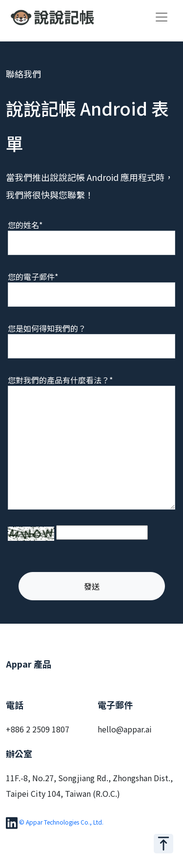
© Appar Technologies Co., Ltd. (61, 822)
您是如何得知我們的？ (47, 328)
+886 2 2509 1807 (38, 729)
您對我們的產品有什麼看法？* (60, 380)
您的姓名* (25, 225)
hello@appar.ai (125, 729)
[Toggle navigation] (162, 17)
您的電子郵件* (33, 276)
